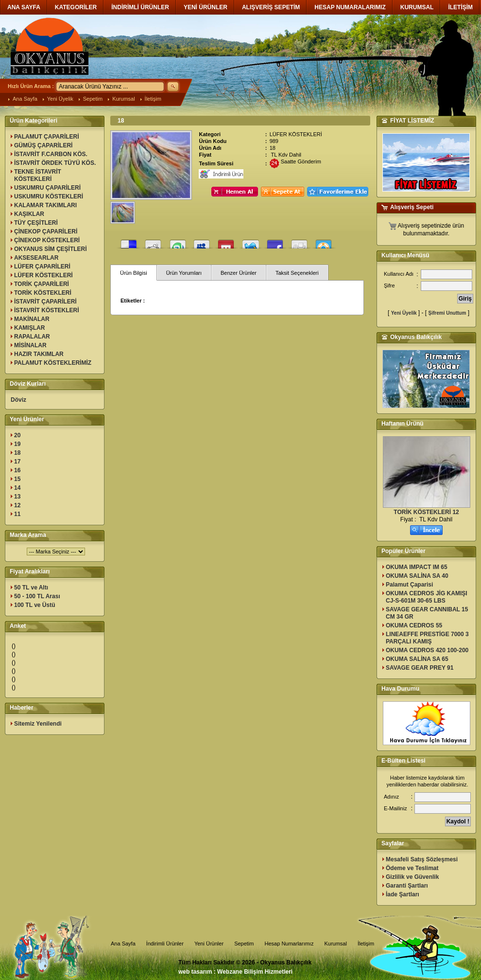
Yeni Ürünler (209, 944)
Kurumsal (123, 99)
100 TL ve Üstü (34, 605)
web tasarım (195, 972)
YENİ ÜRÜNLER (206, 7)
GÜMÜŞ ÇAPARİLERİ (43, 145)
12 (17, 505)
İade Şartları (403, 894)
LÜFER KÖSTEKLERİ (43, 275)
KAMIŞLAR (29, 328)
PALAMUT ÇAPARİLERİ (47, 137)
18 (17, 453)
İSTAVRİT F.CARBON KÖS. (51, 154)
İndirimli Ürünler (165, 944)
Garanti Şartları (407, 886)
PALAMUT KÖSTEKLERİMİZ (53, 363)
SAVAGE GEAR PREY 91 (420, 668)
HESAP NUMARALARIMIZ (350, 7)
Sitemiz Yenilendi (38, 724)
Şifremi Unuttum (447, 313)
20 (17, 435)
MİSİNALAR (30, 345)
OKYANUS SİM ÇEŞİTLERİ (51, 249)
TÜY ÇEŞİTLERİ (36, 223)
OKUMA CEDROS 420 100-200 (427, 650)
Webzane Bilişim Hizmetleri (255, 972)
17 (17, 462)
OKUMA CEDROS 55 (414, 625)
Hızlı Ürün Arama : (31, 86)
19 (17, 444)
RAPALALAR (32, 337)
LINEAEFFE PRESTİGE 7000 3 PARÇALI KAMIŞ (427, 638)
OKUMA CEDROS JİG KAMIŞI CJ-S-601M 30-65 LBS (427, 597)
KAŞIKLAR (29, 214)
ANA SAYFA (24, 7)
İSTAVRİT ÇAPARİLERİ (45, 302)
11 (17, 514)
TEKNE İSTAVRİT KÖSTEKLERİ (38, 175)
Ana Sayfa (25, 99)
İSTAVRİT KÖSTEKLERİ (47, 310)
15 (17, 479)
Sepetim (93, 99)
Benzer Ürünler (239, 273)
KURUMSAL (417, 7)
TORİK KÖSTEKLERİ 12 (426, 512)
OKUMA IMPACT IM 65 (417, 567)
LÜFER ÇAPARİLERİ (42, 267)
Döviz (18, 400)
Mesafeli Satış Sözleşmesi (422, 859)
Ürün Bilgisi (134, 273)
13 (17, 497)
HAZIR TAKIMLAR (39, 354)
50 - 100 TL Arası (37, 596)
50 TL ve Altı (31, 588)
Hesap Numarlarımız (289, 944)
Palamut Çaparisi (409, 585)
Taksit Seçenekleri (297, 273)
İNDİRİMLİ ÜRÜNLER (140, 7)
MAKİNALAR (32, 319)
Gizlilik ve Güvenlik (412, 877)
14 (17, 488)
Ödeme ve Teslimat (412, 868)
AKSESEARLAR (36, 258)
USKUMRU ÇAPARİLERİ (47, 188)
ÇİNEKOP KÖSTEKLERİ (47, 240)
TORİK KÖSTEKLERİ (43, 293)
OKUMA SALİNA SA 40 (417, 576)
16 (17, 470)
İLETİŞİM (460, 7)
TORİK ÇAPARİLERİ (42, 284)
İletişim (153, 99)
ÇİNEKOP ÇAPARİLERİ (46, 232)
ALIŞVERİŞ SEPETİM (271, 7)
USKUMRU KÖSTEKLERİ (49, 196)
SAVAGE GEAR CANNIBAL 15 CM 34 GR (427, 613)
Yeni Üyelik (60, 99)
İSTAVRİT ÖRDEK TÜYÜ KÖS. (55, 163)
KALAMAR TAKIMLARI (45, 205)
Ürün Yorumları (184, 273)
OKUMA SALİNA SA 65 (417, 659)
